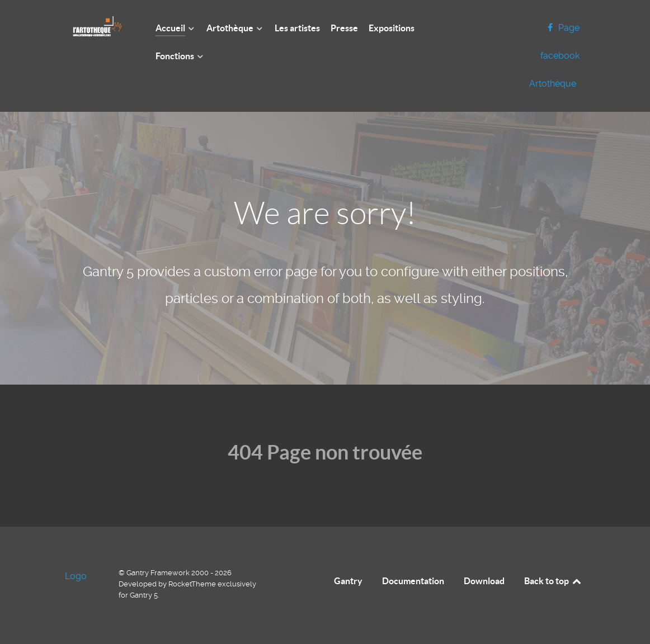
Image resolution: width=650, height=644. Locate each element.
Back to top (553, 581)
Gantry (348, 581)
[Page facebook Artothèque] (554, 56)
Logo (76, 576)
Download (484, 581)
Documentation (413, 581)
